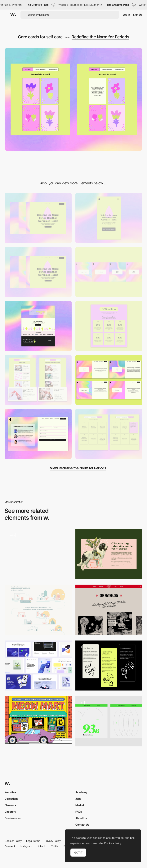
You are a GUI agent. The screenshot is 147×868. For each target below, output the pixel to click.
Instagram (26, 846)
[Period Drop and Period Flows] (38, 272)
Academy (81, 792)
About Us (81, 818)
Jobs (78, 799)
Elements (10, 805)
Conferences (13, 818)
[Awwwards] (13, 15)
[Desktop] (38, 218)
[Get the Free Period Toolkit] (38, 434)
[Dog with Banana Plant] (109, 554)
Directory (10, 812)
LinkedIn (42, 846)
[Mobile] (109, 218)
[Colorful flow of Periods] (109, 272)
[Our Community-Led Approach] (38, 610)
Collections (11, 799)
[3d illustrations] (38, 666)
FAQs (79, 812)
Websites (10, 792)
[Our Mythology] (109, 610)
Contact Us (82, 825)
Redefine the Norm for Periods (100, 37)
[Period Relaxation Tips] (109, 434)
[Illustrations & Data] (109, 721)
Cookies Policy (13, 841)
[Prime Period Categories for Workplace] (109, 380)
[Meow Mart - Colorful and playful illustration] (38, 720)
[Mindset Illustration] (109, 666)
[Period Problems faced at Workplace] (109, 326)
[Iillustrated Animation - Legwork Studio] (38, 553)
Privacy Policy (53, 841)
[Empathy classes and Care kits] (38, 380)
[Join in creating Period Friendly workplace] (38, 326)
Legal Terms (33, 841)
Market (80, 805)
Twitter (55, 846)
